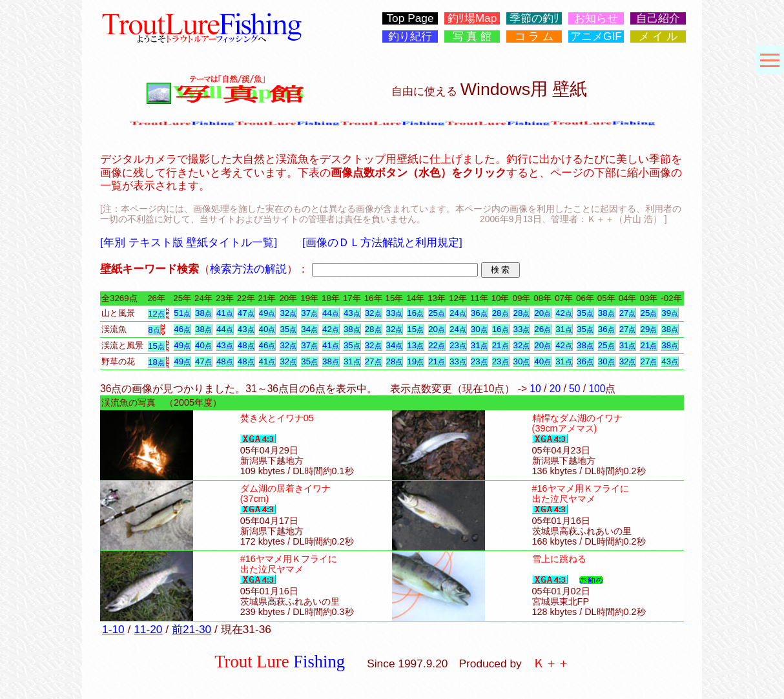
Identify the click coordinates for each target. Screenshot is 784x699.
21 (500, 345)
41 (225, 313)
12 (156, 314)
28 (500, 313)
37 (309, 313)
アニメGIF (596, 37)
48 (246, 345)
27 (628, 313)
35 (585, 313)
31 (564, 329)
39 (670, 313)
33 (395, 313)
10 (535, 389)
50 (574, 389)
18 (156, 362)
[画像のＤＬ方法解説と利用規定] (382, 242)
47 (246, 313)
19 (415, 361)
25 (437, 313)
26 (542, 329)
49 (267, 313)
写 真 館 (472, 37)
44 (331, 313)
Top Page (410, 18)
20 (542, 313)
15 (415, 329)
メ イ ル (658, 37)
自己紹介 (658, 18)
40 (267, 329)
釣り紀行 (410, 37)
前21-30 (191, 629)
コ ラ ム (534, 37)
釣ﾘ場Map (472, 18)
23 (458, 345)
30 (479, 329)
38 (203, 313)
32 (288, 313)
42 (564, 313)
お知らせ (596, 18)
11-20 (148, 629)
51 (182, 313)
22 (437, 345)
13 (415, 345)
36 (479, 313)
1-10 (113, 629)
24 (458, 313)
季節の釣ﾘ (534, 18)
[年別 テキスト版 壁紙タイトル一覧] (189, 242)
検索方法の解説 (248, 269)
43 (352, 313)
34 (309, 329)
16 (415, 313)
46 (182, 329)
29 (648, 329)
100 (597, 389)
